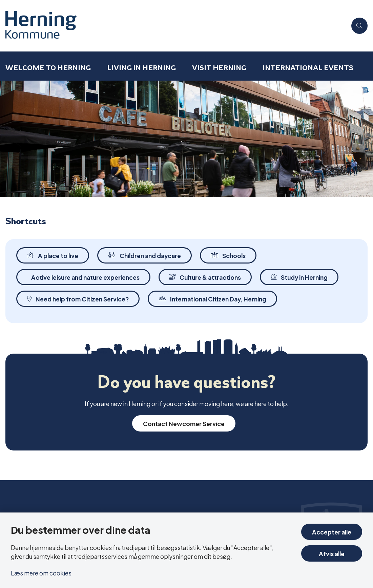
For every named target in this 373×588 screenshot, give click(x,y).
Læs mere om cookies (41, 573)
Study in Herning (299, 277)
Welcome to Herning (48, 68)
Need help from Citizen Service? (78, 299)
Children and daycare (144, 255)
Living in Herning (141, 68)
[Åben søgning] (359, 26)
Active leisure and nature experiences (85, 277)
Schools (228, 255)
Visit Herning (219, 68)
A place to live (53, 255)
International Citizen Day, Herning (212, 299)
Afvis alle (332, 553)
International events (308, 68)
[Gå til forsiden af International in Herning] (174, 26)
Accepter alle (332, 532)
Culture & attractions (205, 277)
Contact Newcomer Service (184, 423)
